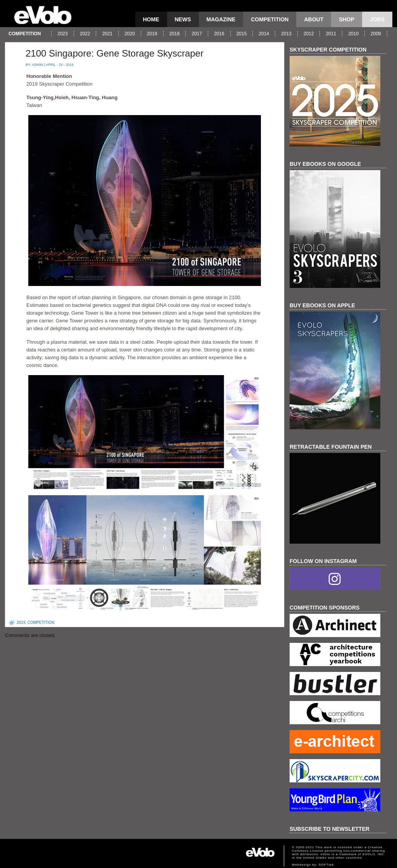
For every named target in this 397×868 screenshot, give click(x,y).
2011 (331, 34)
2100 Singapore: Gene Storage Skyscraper (115, 53)
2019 (152, 34)
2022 (85, 34)
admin (37, 65)
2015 (242, 34)
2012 (309, 34)
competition (270, 19)
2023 (63, 34)
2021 (107, 34)
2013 (286, 34)
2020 (130, 34)
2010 (353, 34)
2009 (376, 34)
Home (151, 19)
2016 (219, 34)
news (183, 19)
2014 (264, 34)
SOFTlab (326, 865)
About (314, 19)
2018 (175, 34)
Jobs (377, 19)
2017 (197, 34)
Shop (347, 19)
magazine (221, 19)
